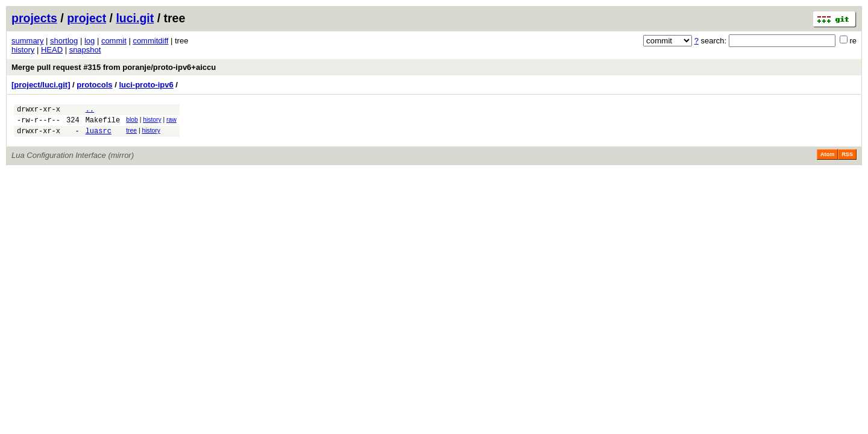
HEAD (52, 50)
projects (34, 18)
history (23, 50)
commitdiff (150, 41)
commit (114, 41)
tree (131, 134)
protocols (94, 85)
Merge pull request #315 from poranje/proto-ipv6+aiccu (114, 67)
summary (27, 41)
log (90, 41)
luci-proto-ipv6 (146, 85)
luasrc (99, 136)
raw (171, 121)
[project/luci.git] (41, 85)
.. (90, 111)
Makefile (103, 123)
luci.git (135, 18)
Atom (827, 160)
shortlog (64, 41)
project (86, 18)
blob (132, 121)
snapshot (85, 50)
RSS (847, 160)
